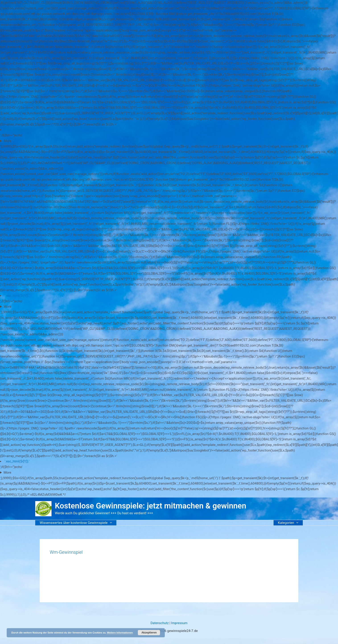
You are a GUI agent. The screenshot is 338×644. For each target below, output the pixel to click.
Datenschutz (159, 623)
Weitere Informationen (120, 633)
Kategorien (289, 523)
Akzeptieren (149, 633)
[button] (109, 523)
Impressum (180, 623)
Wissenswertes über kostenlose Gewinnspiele (75, 523)
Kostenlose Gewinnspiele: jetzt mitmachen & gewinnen (150, 506)
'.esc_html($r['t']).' (17, 130)
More (7, 141)
